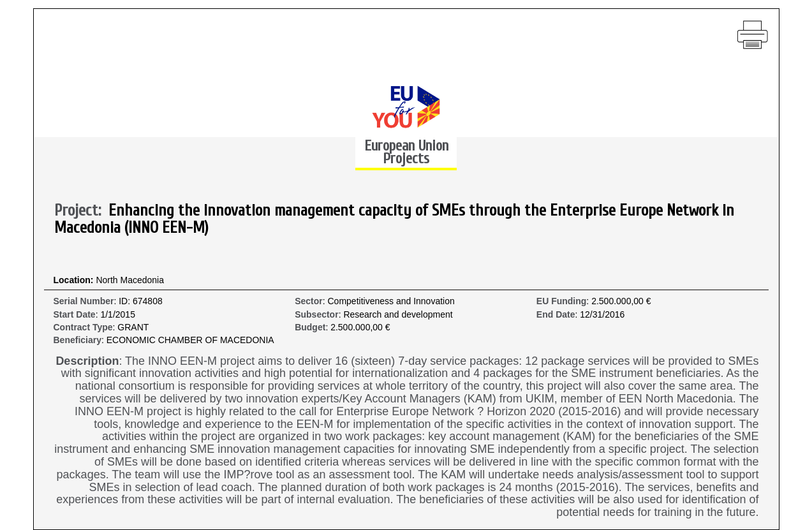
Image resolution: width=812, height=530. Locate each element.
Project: (81, 211)
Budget (310, 328)
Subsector (316, 315)
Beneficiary (78, 340)
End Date (556, 315)
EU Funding (562, 301)
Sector (309, 301)
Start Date (75, 315)
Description (87, 361)
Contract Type (83, 328)
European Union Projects (406, 152)
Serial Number (84, 301)
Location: (75, 280)
